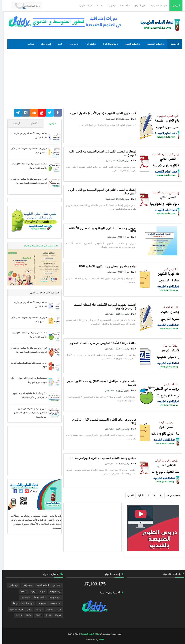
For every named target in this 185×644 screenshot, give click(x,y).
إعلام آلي (55, 585)
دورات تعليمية (83, 6)
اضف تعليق (108, 118)
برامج (31, 591)
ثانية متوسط (53, 603)
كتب (58, 44)
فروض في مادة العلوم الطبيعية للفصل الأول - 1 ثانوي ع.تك (107, 419)
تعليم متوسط (53, 597)
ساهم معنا (123, 6)
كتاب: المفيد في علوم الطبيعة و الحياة (39, 246)
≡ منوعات (72, 44)
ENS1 (56, 615)
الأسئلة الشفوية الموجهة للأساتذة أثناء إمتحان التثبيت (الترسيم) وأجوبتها (102, 304)
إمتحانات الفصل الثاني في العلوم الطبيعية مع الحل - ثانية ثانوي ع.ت (104, 151)
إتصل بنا (109, 6)
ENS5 (17, 615)
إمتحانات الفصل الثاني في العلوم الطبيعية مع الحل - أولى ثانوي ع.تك (103, 189)
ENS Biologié (14, 609)
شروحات (39, 603)
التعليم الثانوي (40, 585)
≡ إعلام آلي (88, 44)
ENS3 (36, 615)
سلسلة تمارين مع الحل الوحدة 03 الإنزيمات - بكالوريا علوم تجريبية (104, 381)
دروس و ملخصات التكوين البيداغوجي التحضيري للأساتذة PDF (106, 228)
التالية (138, 495)
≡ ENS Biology (108, 44)
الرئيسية (174, 6)
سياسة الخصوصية (156, 6)
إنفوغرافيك (44, 44)
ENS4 (26, 615)
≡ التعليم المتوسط (153, 44)
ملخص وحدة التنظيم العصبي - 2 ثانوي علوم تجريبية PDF (108, 458)
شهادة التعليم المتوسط (21, 603)
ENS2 (46, 615)
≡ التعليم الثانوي (130, 44)
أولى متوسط (53, 591)
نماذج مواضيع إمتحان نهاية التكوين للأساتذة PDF (112, 266)
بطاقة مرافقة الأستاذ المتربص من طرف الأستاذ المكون (109, 343)
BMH (99, 640)
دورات (28, 44)
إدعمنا (97, 6)
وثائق (27, 609)
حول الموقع (138, 6)
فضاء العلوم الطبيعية (88, 634)
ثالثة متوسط (37, 597)
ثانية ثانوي (23, 597)
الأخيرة (128, 495)
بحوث (40, 591)
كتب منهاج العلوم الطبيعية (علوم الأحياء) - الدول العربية (109, 113)
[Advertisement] (92, 81)
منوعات (37, 609)
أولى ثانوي (11, 585)
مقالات (48, 609)
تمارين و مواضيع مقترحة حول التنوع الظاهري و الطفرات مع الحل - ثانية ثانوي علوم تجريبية (28, 413)
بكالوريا (21, 591)
